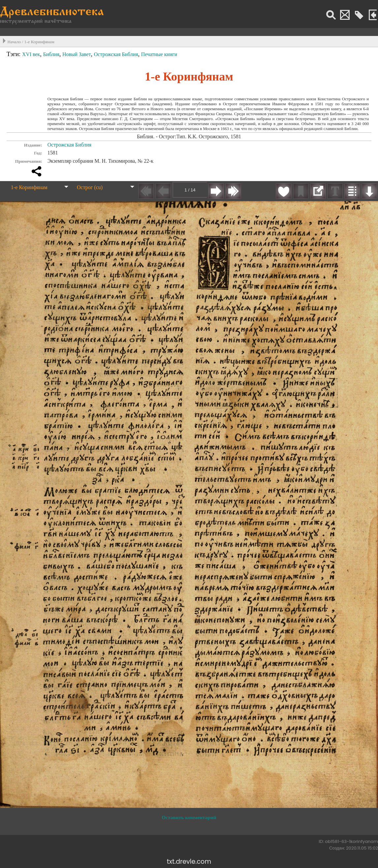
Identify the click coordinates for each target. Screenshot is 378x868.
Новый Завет (77, 54)
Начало (14, 42)
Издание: (33, 145)
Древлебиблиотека (52, 12)
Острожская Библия (116, 54)
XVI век (31, 54)
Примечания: (29, 161)
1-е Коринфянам (39, 42)
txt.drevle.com (189, 862)
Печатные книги (159, 54)
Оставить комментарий (189, 817)
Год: (38, 153)
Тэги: (14, 54)
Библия (51, 54)
